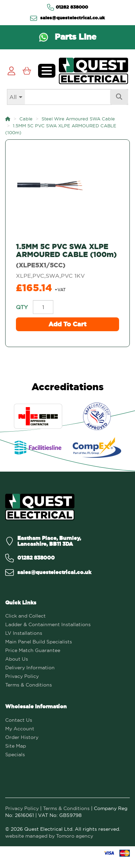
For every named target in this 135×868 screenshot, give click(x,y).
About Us (17, 659)
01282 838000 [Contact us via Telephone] (67, 7)
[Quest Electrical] (40, 507)
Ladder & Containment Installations (48, 624)
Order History (22, 737)
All (13, 97)
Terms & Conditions (29, 685)
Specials (15, 754)
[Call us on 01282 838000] (30, 558)
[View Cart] (27, 71)
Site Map (16, 746)
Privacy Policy (22, 676)
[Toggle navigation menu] (47, 71)
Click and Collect (25, 616)
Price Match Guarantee (33, 650)
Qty (22, 307)
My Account (20, 729)
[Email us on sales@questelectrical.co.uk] (48, 573)
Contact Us (19, 720)
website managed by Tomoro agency (49, 836)
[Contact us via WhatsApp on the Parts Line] (67, 37)
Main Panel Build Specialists (39, 642)
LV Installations (24, 633)
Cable (26, 119)
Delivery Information (30, 668)
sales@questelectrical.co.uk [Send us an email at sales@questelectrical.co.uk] (67, 18)
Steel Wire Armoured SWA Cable (78, 119)
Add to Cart (67, 324)
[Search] (67, 97)
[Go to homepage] (93, 71)
